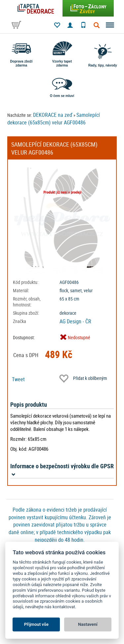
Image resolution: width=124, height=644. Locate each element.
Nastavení (88, 624)
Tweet (18, 379)
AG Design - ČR (75, 321)
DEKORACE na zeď (53, 115)
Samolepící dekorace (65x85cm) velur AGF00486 (54, 119)
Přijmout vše (36, 624)
